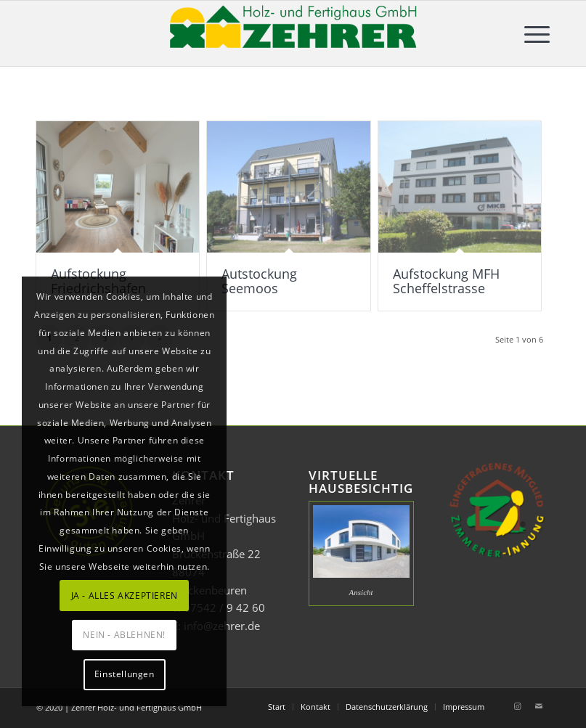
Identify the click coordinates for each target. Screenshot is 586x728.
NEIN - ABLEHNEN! (124, 635)
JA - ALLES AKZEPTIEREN (125, 596)
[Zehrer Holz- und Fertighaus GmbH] (293, 33)
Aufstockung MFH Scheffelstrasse (446, 281)
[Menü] (530, 33)
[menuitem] (530, 33)
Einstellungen (125, 674)
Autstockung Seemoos (259, 281)
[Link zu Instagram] (517, 706)
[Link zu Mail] (539, 706)
